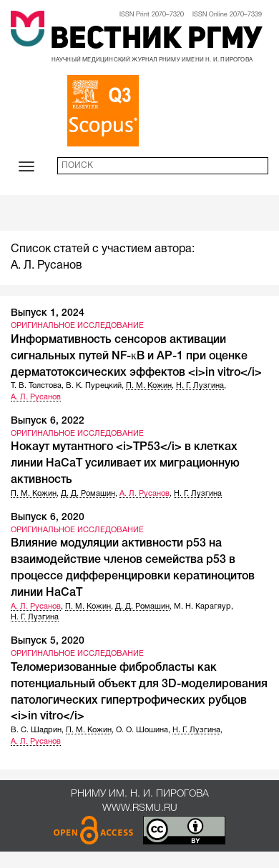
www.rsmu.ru (140, 808)
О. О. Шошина (142, 730)
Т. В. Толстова (36, 386)
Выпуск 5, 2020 (48, 641)
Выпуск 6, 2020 (48, 518)
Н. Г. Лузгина (200, 386)
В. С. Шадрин (36, 730)
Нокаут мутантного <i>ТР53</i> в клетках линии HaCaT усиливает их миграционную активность (125, 464)
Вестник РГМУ (156, 40)
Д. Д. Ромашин (88, 494)
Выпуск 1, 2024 (48, 313)
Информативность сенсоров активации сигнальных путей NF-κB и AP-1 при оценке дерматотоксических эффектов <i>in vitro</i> (136, 356)
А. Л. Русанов (36, 397)
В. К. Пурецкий (94, 386)
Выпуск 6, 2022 (48, 421)
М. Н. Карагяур (202, 607)
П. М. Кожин (149, 386)
